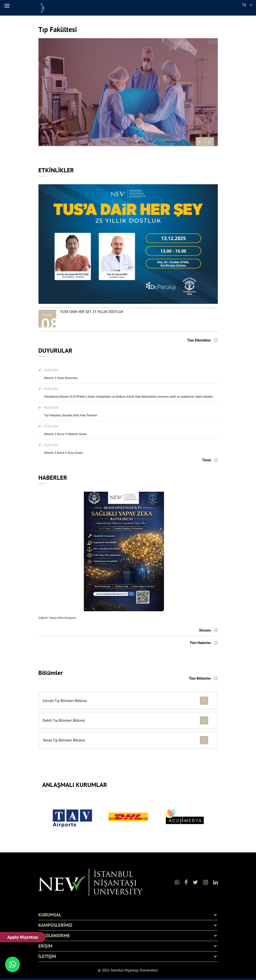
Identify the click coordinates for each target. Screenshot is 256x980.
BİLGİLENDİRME (54, 936)
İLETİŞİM (47, 956)
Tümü (207, 460)
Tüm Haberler (200, 643)
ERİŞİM (45, 946)
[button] (8, 6)
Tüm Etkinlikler (199, 340)
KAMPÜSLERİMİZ (55, 925)
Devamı (205, 630)
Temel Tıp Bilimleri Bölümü (64, 740)
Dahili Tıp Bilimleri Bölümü (64, 720)
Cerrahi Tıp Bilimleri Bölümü (65, 701)
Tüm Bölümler (200, 678)
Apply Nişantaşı (23, 937)
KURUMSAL (50, 915)
